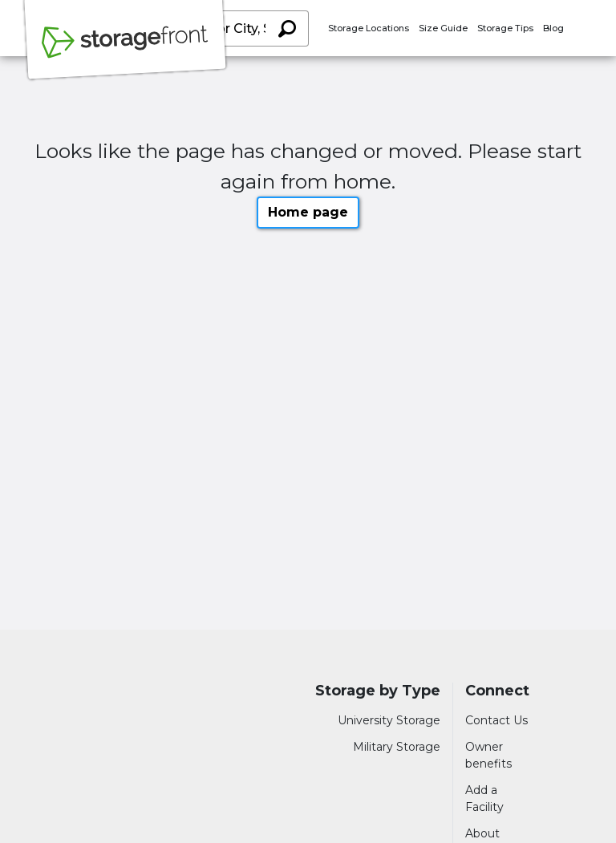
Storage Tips (505, 28)
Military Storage (397, 747)
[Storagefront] (125, 51)
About (482, 833)
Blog (553, 28)
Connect (497, 691)
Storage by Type (378, 691)
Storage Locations (369, 28)
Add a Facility (484, 798)
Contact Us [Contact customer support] (496, 720)
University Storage (389, 720)
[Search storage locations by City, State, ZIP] (287, 28)
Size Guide (443, 28)
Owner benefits (488, 755)
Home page (308, 212)
